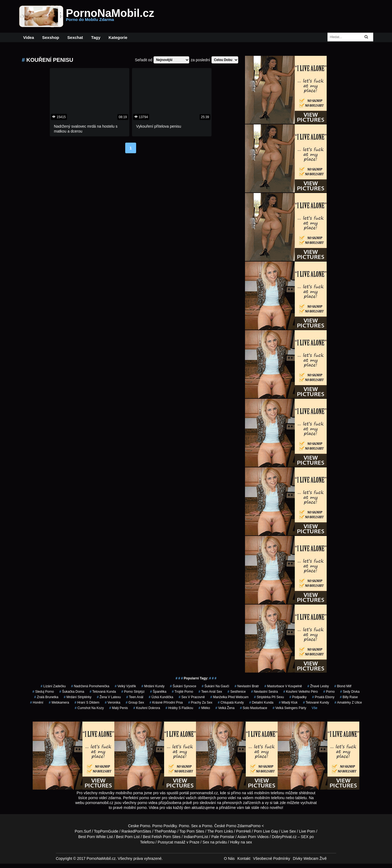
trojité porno (182, 692)
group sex (135, 703)
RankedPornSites (136, 831)
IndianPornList (196, 837)
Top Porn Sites (192, 831)
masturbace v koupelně (283, 686)
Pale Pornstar (223, 837)
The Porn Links (220, 831)
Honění (37, 703)
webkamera (59, 703)
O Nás (229, 858)
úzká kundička (161, 697)
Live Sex (289, 831)
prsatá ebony (323, 697)
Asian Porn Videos (253, 837)
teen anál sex (210, 692)
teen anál (135, 697)
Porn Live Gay (266, 831)
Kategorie (118, 37)
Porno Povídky (164, 826)
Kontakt (244, 858)
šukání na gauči (215, 686)
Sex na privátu (215, 842)
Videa (29, 37)
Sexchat (75, 37)
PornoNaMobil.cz (110, 16)
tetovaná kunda (103, 692)
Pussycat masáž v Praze (178, 842)
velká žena (225, 708)
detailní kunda (261, 703)
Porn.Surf (83, 831)
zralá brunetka (46, 697)
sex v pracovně (192, 697)
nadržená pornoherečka (90, 686)
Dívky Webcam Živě (310, 858)
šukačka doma (72, 692)
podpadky (298, 697)
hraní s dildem (87, 703)
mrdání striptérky (77, 697)
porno (329, 692)
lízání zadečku (53, 686)
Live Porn (307, 831)
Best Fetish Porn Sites (162, 837)
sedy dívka (350, 692)
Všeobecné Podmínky (272, 858)
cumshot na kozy (89, 708)
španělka (158, 692)
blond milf (343, 686)
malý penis (119, 708)
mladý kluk (288, 703)
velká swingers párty (290, 708)
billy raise (349, 697)
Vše (315, 708)
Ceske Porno (139, 826)
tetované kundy (316, 703)
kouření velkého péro (301, 692)
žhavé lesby (318, 686)
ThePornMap (165, 831)
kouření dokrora (147, 708)
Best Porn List (128, 837)
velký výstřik (125, 686)
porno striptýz (133, 692)
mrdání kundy (153, 686)
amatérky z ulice (348, 703)
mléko (204, 708)
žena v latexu (109, 697)
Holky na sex (241, 842)
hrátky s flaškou (179, 708)
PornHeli (243, 831)
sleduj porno (43, 692)
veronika (113, 703)
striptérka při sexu (269, 697)
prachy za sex (200, 703)
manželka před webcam (229, 697)
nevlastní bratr (247, 686)
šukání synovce (183, 686)
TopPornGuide (106, 831)
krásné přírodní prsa (166, 703)
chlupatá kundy (231, 703)
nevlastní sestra (265, 692)
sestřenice (237, 692)
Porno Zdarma (238, 826)
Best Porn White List (95, 837)
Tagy (96, 37)
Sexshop (51, 37)
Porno (184, 826)
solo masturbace (253, 708)
